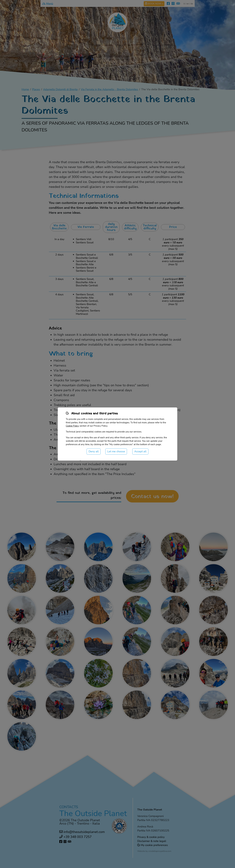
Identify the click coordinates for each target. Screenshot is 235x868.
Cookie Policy (72, 426)
